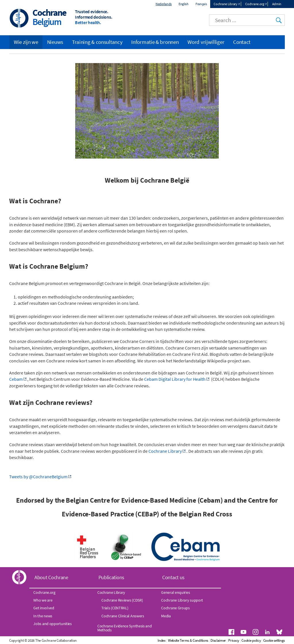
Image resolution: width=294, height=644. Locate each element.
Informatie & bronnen (155, 42)
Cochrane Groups (175, 608)
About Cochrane (51, 577)
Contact (242, 42)
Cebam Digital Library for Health (175, 379)
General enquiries (175, 592)
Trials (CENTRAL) (115, 608)
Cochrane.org (255, 4)
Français (201, 4)
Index (162, 640)
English (184, 4)
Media (166, 616)
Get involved (44, 608)
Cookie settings (274, 640)
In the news (43, 616)
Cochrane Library (225, 4)
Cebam (16, 379)
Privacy (234, 640)
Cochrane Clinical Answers (123, 616)
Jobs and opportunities (52, 624)
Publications (111, 577)
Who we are (43, 600)
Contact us (173, 577)
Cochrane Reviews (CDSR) (122, 600)
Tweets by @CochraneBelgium (38, 477)
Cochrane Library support (182, 600)
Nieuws (55, 42)
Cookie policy (251, 640)
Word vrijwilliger (206, 42)
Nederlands (164, 4)
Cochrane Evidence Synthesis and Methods (125, 628)
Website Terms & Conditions (188, 640)
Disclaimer (218, 640)
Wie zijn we (26, 42)
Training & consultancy (97, 42)
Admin (277, 4)
